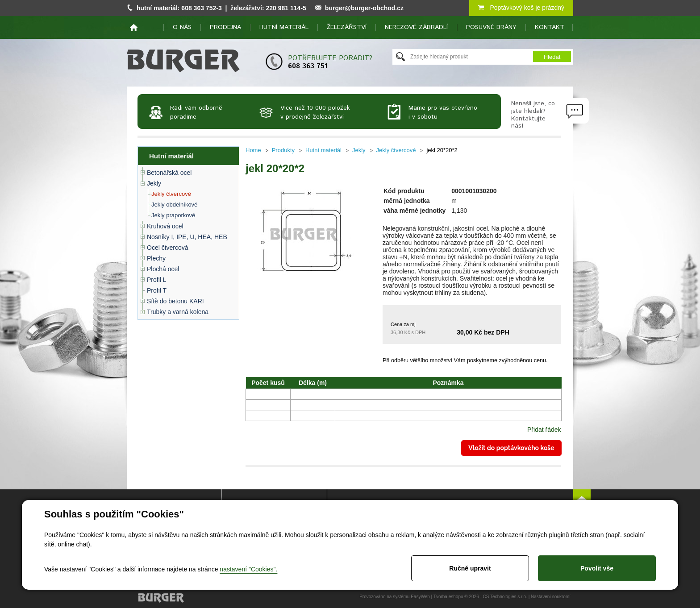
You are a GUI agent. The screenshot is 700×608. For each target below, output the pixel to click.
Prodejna (225, 27)
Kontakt (550, 27)
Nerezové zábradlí (416, 27)
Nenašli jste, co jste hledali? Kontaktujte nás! (533, 115)
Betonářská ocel (169, 173)
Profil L (157, 280)
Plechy (156, 258)
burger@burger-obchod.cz (364, 8)
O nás (182, 27)
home (134, 28)
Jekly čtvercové (171, 194)
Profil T (157, 290)
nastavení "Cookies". (248, 569)
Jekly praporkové (173, 215)
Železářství (347, 27)
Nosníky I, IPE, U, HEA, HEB (187, 237)
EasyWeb (420, 597)
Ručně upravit (470, 568)
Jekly (154, 183)
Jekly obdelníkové (174, 205)
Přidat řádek (544, 430)
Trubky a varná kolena (178, 312)
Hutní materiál (284, 27)
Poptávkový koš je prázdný (521, 8)
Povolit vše (597, 568)
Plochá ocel (163, 269)
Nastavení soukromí (551, 597)
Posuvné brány (491, 27)
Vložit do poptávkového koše (511, 448)
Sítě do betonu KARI (175, 301)
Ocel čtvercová (168, 248)
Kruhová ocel (165, 226)
